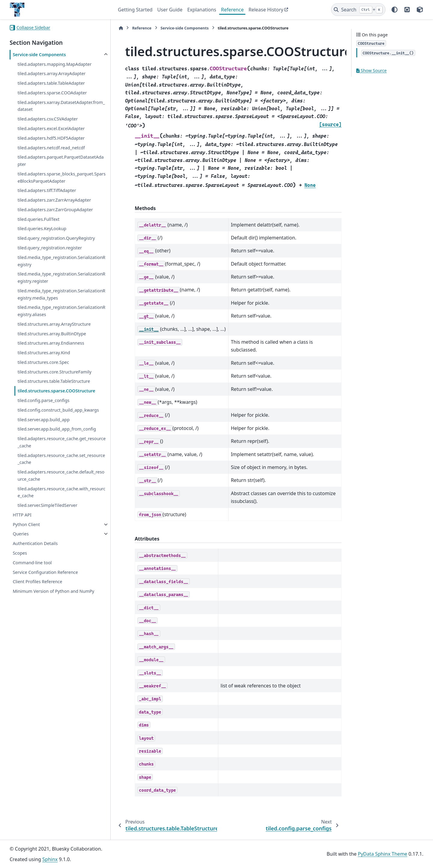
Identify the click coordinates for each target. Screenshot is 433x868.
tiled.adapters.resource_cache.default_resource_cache (61, 475)
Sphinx (50, 859)
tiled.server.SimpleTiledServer (47, 505)
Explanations (202, 10)
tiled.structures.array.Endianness (51, 343)
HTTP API (22, 515)
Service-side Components (39, 55)
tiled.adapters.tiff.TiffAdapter (47, 190)
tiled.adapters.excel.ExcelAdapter (51, 128)
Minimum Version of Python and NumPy (53, 591)
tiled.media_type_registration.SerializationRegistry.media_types (61, 294)
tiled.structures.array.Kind (44, 353)
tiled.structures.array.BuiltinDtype (52, 334)
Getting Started (135, 10)
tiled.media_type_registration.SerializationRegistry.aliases (61, 311)
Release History (266, 10)
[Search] (358, 10)
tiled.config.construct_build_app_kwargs (58, 410)
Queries (21, 534)
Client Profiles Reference (37, 582)
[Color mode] (395, 10)
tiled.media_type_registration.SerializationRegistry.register (61, 277)
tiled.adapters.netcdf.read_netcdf (51, 148)
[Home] (121, 28)
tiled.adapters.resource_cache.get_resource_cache (61, 442)
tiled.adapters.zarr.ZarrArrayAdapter (54, 200)
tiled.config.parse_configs (43, 400)
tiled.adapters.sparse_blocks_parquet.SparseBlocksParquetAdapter (61, 177)
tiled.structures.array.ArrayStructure (54, 324)
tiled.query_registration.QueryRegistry (56, 238)
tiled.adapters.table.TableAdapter (51, 83)
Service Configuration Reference (45, 572)
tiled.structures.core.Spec (43, 362)
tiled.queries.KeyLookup (42, 228)
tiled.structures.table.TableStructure (54, 381)
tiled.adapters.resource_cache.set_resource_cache (61, 459)
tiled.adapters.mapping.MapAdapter (54, 64)
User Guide (170, 10)
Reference (232, 10)
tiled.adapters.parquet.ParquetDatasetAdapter (60, 161)
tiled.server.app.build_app (43, 420)
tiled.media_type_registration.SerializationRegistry (61, 261)
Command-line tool (32, 563)
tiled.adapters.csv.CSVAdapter (48, 119)
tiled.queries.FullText (38, 219)
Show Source (372, 70)
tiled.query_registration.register (50, 248)
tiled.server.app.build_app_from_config (57, 429)
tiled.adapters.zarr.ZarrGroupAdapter (55, 210)
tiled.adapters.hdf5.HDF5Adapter (51, 138)
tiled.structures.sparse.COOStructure (56, 391)
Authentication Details (35, 543)
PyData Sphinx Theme (382, 854)
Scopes (20, 553)
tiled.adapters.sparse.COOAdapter (52, 93)
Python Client (26, 524)
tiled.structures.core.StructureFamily (54, 372)
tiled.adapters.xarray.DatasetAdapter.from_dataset (61, 106)
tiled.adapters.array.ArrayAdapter (51, 73)
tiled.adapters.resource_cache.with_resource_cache (61, 492)
